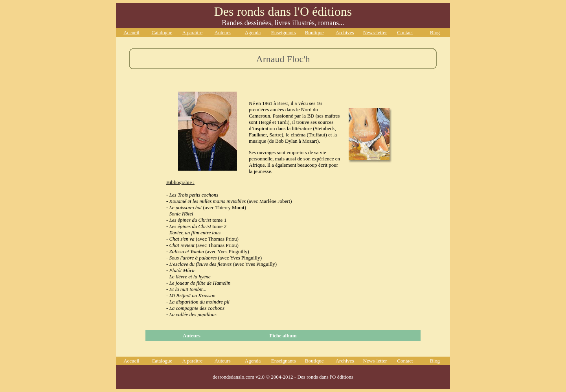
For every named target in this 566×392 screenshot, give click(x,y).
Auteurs (192, 336)
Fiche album (283, 336)
